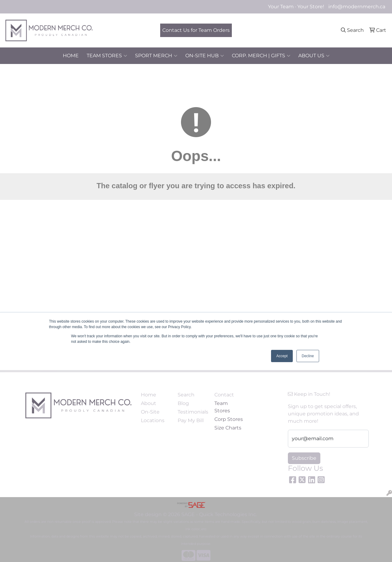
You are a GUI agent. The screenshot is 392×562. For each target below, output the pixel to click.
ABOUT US (314, 56)
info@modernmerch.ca (357, 7)
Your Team (281, 7)
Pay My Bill (191, 420)
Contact (224, 395)
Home (149, 395)
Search (186, 395)
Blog (183, 403)
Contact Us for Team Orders (196, 30)
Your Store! (311, 7)
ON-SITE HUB (205, 56)
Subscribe (304, 458)
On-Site (150, 412)
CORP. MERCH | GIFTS (261, 56)
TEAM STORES (107, 56)
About (149, 403)
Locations (153, 420)
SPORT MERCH (156, 56)
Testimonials (192, 412)
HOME (71, 56)
